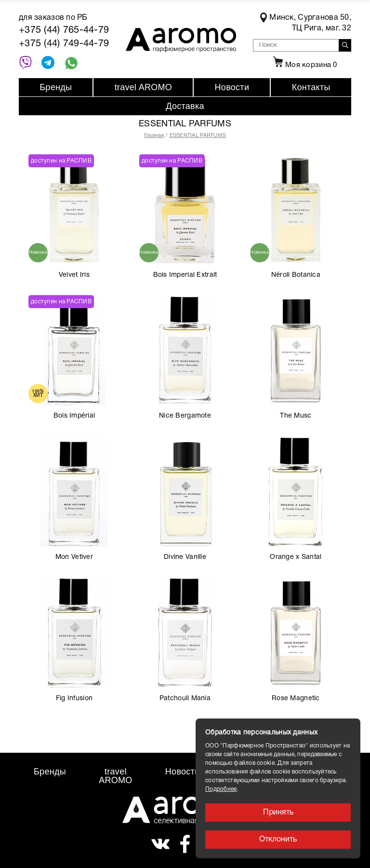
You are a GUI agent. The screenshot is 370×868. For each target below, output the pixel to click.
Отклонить (278, 840)
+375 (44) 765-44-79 (64, 30)
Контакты (311, 87)
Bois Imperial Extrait (185, 275)
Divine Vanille (185, 557)
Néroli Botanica (296, 275)
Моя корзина (304, 65)
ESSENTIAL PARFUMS (198, 136)
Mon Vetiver (74, 557)
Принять (278, 813)
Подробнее (221, 789)
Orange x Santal (296, 557)
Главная (154, 136)
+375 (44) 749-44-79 (64, 44)
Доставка (185, 106)
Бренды (56, 87)
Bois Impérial (74, 416)
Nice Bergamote (185, 416)
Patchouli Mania (185, 698)
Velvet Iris (74, 275)
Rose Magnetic (296, 698)
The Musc (296, 416)
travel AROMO (143, 87)
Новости (232, 87)
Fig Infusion (74, 698)
